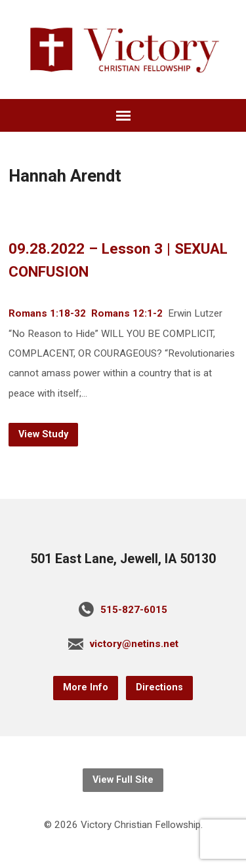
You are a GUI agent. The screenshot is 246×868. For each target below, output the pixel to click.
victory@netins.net (134, 644)
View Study (43, 434)
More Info (86, 687)
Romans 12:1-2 (127, 313)
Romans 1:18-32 (47, 313)
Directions (159, 687)
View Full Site (123, 780)
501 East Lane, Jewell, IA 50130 (123, 559)
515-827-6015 (134, 610)
